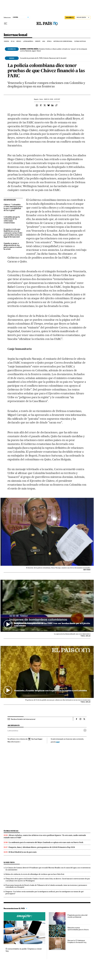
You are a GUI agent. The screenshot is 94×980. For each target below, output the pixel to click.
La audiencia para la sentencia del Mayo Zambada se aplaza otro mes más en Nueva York (46, 842)
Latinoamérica (28, 41)
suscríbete (70, 18)
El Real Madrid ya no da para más (23, 852)
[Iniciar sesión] (83, 18)
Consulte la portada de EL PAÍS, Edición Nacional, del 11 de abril (43, 58)
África (49, 41)
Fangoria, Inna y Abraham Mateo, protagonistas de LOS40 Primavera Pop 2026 (42, 847)
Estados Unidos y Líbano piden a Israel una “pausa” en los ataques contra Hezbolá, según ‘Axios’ (53, 50)
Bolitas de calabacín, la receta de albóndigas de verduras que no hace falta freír (35, 874)
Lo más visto (9, 862)
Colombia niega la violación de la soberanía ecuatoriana (12, 220)
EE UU (13, 41)
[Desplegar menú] (6, 24)
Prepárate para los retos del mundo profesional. (77, 916)
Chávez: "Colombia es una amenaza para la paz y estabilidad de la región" (13, 208)
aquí (58, 742)
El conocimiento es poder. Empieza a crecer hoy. (24, 950)
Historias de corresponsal (63, 41)
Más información (14, 742)
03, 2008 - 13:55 (52, 99)
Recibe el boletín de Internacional (23, 719)
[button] (47, 606)
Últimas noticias (80, 41)
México (19, 41)
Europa (7, 41)
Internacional (15, 35)
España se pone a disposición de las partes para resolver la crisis (13, 246)
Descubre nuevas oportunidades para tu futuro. (78, 929)
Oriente (38, 41)
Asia (44, 41)
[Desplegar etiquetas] (85, 730)
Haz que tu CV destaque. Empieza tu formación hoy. (77, 941)
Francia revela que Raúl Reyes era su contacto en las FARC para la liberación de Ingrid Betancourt (13, 233)
